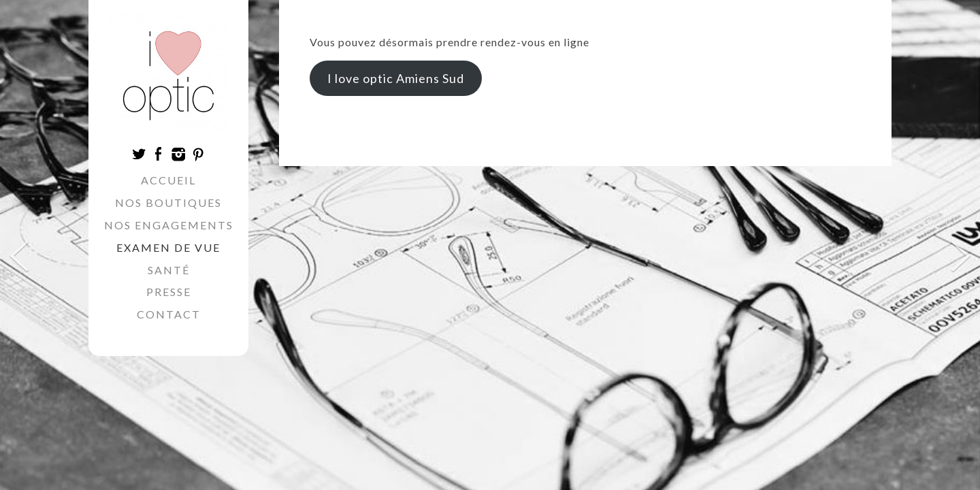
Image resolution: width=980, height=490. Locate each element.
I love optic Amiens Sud (396, 78)
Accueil (168, 180)
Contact (169, 314)
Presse (169, 292)
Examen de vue (168, 247)
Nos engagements (169, 225)
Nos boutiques (168, 202)
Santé (169, 270)
